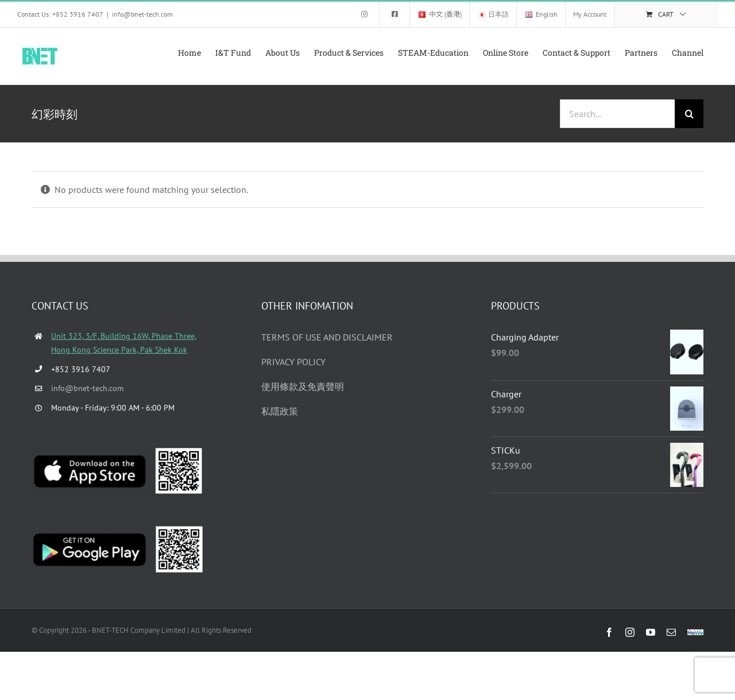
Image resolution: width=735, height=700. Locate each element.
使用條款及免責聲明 (303, 386)
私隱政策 (280, 411)
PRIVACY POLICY (293, 362)
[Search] (689, 114)
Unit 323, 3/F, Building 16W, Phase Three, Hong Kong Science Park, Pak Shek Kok (124, 343)
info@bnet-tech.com (142, 14)
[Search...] (617, 114)
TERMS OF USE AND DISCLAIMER (327, 337)
